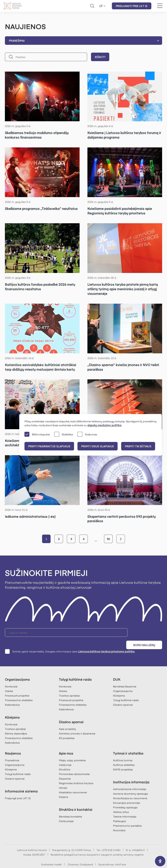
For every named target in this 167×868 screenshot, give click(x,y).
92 (108, 539)
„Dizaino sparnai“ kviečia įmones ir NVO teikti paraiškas (123, 367)
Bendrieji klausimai (125, 678)
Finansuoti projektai (17, 687)
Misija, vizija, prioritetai (72, 752)
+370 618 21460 (111, 842)
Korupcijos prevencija (126, 794)
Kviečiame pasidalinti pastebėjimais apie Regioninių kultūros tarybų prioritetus (120, 211)
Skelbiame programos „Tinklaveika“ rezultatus (41, 208)
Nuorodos (119, 822)
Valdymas (65, 756)
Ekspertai (65, 770)
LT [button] (101, 6)
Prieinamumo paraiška (127, 817)
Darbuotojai (66, 813)
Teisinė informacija (125, 808)
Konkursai (11, 678)
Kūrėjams (119, 687)
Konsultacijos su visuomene (130, 790)
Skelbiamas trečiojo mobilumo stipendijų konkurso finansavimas (37, 135)
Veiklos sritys (121, 803)
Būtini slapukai (37, 434)
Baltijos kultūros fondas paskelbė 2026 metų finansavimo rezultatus (40, 287)
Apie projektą (67, 720)
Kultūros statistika (124, 756)
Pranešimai (12, 752)
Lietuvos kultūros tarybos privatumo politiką (106, 643)
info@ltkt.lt (138, 842)
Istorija (63, 779)
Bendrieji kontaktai (70, 808)
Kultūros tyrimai (123, 752)
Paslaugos (119, 813)
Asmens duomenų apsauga (130, 785)
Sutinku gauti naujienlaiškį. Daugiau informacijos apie (70, 643)
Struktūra (65, 761)
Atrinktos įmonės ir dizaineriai (77, 725)
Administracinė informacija (130, 781)
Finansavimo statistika (19, 692)
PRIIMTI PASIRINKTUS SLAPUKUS (49, 446)
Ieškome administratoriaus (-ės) (30, 517)
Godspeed (86, 856)
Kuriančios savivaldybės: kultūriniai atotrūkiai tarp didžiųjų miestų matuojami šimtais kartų (41, 367)
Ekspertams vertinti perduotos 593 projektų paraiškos (122, 519)
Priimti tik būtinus (139, 446)
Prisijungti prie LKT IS (132, 6)
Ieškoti (100, 57)
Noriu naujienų (147, 633)
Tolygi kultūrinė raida (126, 692)
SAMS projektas (123, 761)
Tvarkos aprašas (15, 720)
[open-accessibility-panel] (160, 861)
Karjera (63, 788)
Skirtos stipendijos (16, 725)
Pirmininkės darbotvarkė (74, 766)
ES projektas (67, 730)
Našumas (87, 434)
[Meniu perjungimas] (160, 6)
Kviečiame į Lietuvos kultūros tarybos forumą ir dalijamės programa (124, 135)
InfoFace (120, 856)
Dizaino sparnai (123, 696)
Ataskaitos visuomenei (73, 784)
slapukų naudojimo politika (104, 425)
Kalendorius (12, 696)
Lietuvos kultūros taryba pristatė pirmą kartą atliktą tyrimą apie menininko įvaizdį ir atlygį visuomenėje (123, 289)
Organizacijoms (123, 683)
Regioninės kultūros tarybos (76, 775)
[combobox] (83, 41)
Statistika (64, 434)
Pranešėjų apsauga (125, 799)
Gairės (9, 683)
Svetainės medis (51, 856)
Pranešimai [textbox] (17, 41)
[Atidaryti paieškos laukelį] (92, 6)
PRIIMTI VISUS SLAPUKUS (98, 446)
